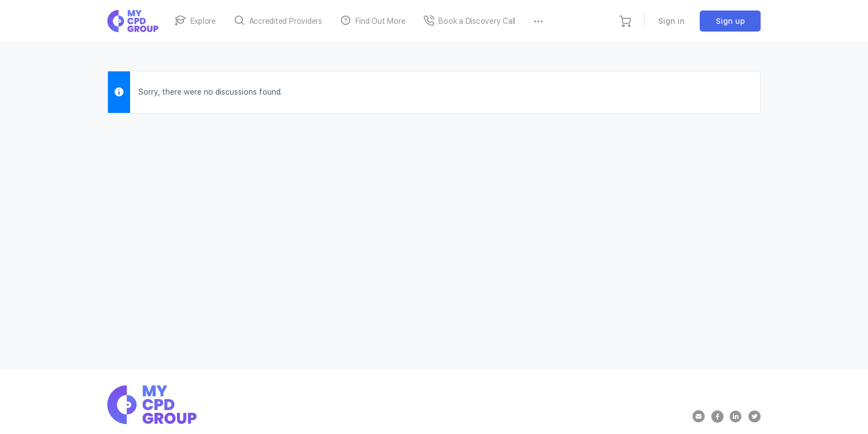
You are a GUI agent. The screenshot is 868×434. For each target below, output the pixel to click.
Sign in (671, 21)
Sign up (730, 21)
